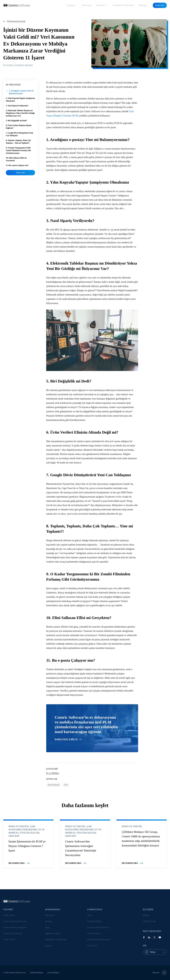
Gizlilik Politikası (95, 921)
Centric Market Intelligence (15, 927)
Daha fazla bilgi (68, 739)
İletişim (146, 915)
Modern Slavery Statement (99, 939)
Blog (47, 927)
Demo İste (160, 5)
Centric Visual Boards (13, 933)
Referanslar (87, 5)
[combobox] (158, 952)
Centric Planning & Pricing (15, 921)
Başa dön (160, 973)
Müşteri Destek (149, 921)
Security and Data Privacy (98, 927)
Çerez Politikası (94, 933)
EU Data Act (93, 946)
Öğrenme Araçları (53, 933)
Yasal (89, 915)
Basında (49, 921)
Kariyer (48, 946)
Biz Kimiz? (50, 915)
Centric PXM (9, 939)
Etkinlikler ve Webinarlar (123, 5)
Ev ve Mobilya (53, 773)
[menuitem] (72, 5)
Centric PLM (9, 915)
